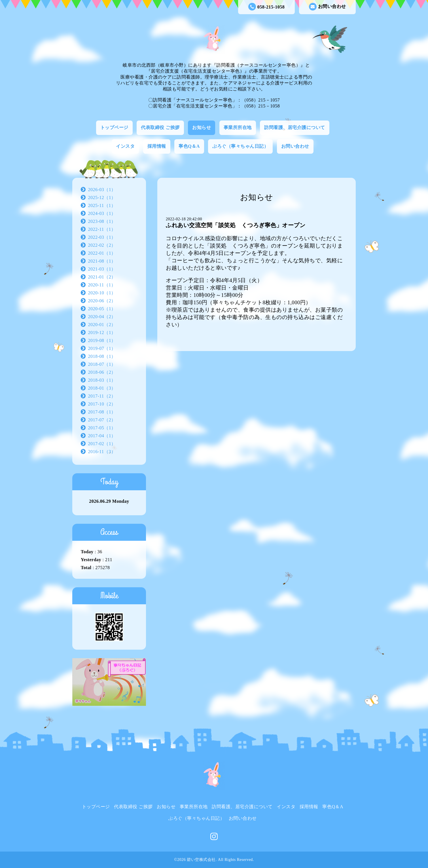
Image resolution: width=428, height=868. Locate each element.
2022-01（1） (102, 253)
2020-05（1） (102, 309)
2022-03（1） (102, 237)
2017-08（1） (102, 412)
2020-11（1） (102, 285)
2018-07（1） (102, 364)
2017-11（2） (102, 396)
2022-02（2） (102, 245)
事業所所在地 (238, 127)
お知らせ (202, 127)
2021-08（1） (102, 261)
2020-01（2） (102, 325)
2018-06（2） (102, 372)
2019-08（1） (102, 340)
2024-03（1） (102, 213)
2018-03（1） (102, 380)
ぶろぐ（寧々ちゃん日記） (240, 146)
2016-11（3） (102, 452)
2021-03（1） (102, 269)
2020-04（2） (102, 317)
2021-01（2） (102, 277)
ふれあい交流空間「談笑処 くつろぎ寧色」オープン (236, 225)
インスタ (125, 146)
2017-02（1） (102, 444)
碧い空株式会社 (201, 860)
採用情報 (157, 146)
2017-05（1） (102, 428)
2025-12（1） (102, 198)
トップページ (114, 127)
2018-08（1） (102, 356)
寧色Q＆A (189, 146)
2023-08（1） (102, 221)
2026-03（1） (102, 190)
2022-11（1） (102, 229)
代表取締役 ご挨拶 (160, 127)
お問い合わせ (328, 7)
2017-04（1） (102, 436)
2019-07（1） (102, 348)
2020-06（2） (102, 301)
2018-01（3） (102, 388)
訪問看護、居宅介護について (295, 127)
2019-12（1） (102, 332)
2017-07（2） (102, 420)
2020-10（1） (102, 293)
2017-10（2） (102, 404)
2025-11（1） (102, 205)
